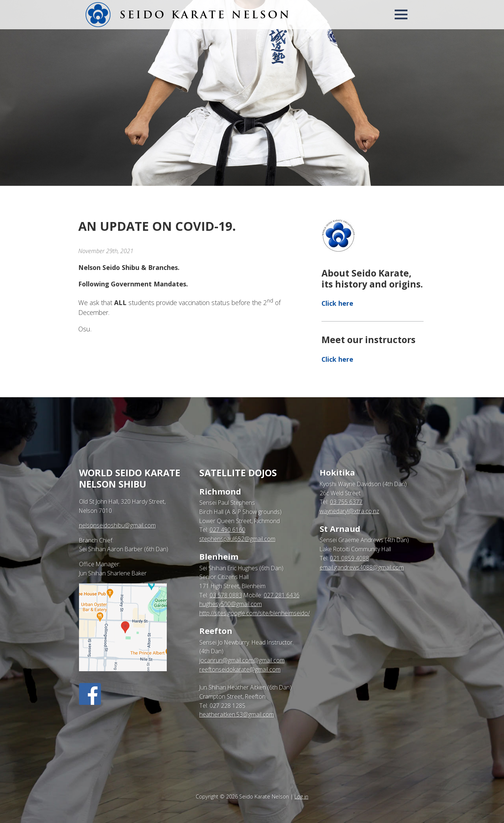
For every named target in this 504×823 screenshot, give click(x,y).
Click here (337, 303)
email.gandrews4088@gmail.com (362, 567)
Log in (301, 796)
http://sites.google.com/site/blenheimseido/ (255, 613)
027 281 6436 (282, 595)
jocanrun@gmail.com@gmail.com (242, 660)
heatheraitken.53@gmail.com (237, 714)
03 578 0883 (226, 595)
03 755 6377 (346, 502)
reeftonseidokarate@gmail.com (240, 669)
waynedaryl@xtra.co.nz (349, 511)
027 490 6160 (227, 530)
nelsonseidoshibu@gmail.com (117, 525)
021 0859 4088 (349, 558)
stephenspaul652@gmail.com (237, 539)
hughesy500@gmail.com (231, 604)
